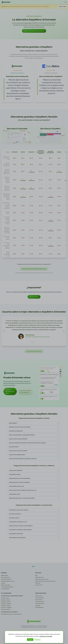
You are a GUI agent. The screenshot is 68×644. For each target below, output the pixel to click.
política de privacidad (46, 636)
